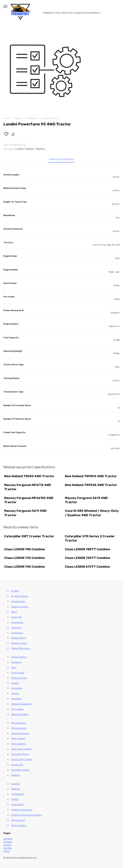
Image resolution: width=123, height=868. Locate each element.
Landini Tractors (50, 118)
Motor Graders (18, 738)
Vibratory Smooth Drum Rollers (26, 815)
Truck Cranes (17, 804)
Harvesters (16, 699)
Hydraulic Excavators (21, 704)
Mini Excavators (19, 728)
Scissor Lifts (17, 765)
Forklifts (15, 683)
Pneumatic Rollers (20, 754)
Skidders (15, 775)
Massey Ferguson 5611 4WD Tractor (25, 513)
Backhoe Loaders (20, 607)
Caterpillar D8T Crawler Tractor (29, 536)
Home (7, 118)
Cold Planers (17, 622)
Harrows (15, 693)
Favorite (7, 845)
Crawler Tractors (19, 657)
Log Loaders (17, 709)
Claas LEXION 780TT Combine (87, 549)
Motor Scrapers (19, 744)
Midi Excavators (19, 723)
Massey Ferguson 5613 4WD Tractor (86, 500)
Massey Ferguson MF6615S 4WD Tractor (29, 500)
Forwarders (17, 688)
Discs (14, 667)
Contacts (8, 842)
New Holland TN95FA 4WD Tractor (91, 476)
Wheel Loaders (19, 825)
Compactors (17, 633)
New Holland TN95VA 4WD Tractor (91, 485)
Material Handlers (20, 714)
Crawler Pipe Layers (21, 648)
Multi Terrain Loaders (21, 749)
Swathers (16, 789)
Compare (8, 839)
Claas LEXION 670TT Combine (87, 567)
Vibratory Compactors (22, 810)
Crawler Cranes (18, 638)
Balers (14, 612)
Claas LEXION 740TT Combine (87, 558)
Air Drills (15, 591)
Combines (16, 628)
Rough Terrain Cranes (22, 759)
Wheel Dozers (18, 820)
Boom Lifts (16, 617)
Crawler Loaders (19, 643)
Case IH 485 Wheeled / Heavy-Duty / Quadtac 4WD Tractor (92, 513)
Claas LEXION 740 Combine (25, 567)
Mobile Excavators (20, 733)
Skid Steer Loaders (20, 770)
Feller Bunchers (19, 678)
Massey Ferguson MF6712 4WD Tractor (28, 487)
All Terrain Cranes (20, 596)
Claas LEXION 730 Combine (25, 558)
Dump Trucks (18, 673)
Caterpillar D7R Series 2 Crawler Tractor (90, 538)
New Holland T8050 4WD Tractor (29, 476)
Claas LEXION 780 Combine (25, 549)
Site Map (8, 848)
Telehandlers (18, 794)
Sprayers (15, 784)
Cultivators (16, 662)
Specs (19, 118)
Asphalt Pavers (18, 601)
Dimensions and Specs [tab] (62, 159)
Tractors (32, 118)
